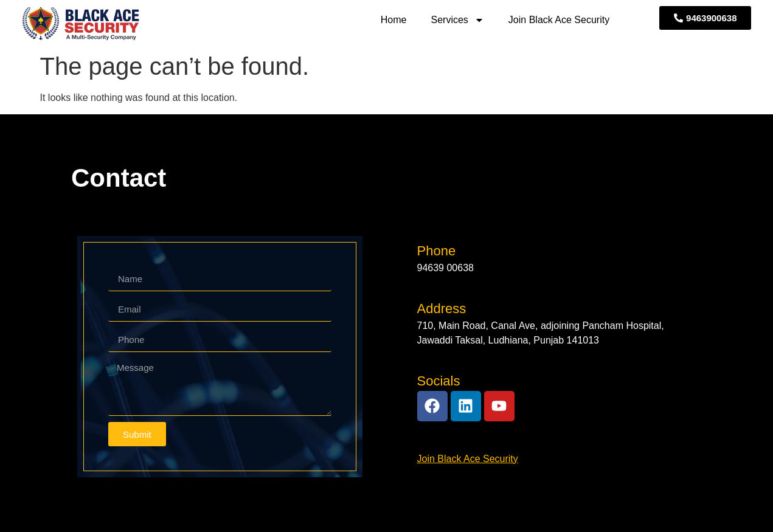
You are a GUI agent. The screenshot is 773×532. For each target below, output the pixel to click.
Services (458, 20)
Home (394, 20)
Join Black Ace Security (559, 20)
